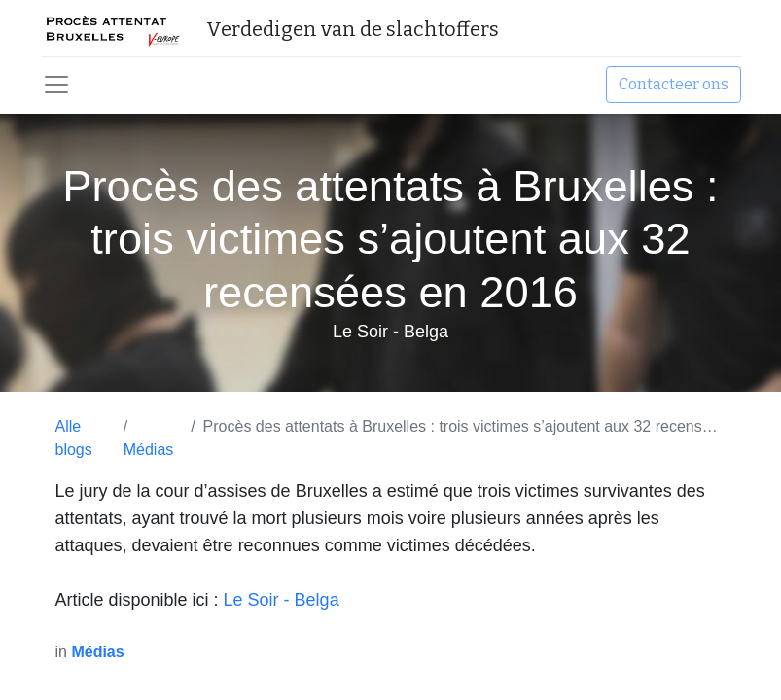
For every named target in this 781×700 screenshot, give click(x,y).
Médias (149, 450)
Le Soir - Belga (282, 600)
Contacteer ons (674, 84)
